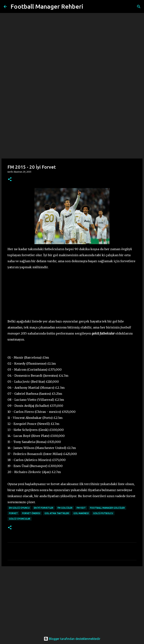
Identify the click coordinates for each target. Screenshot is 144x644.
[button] (10, 179)
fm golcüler (65, 508)
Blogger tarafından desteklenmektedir (72, 639)
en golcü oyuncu (19, 508)
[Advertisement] (72, 129)
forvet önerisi (31, 513)
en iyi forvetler (44, 508)
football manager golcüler (107, 508)
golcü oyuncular (20, 519)
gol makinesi (81, 513)
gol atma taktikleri (57, 513)
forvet (13, 513)
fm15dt (81, 508)
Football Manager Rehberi (47, 6)
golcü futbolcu (103, 513)
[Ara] (88, 7)
